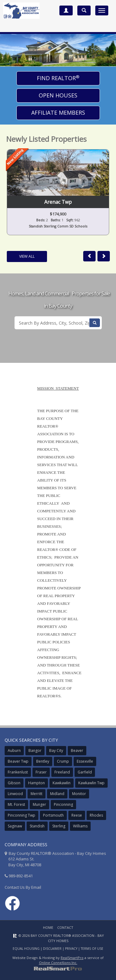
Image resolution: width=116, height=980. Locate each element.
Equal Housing (26, 949)
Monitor (79, 794)
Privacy (71, 949)
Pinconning (63, 804)
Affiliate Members (58, 113)
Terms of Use (92, 949)
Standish (37, 826)
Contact (65, 927)
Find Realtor (58, 78)
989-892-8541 (21, 876)
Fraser (41, 772)
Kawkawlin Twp (91, 783)
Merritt (37, 794)
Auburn (14, 750)
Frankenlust (18, 772)
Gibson (14, 783)
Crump (63, 761)
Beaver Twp (18, 761)
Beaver (77, 750)
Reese (77, 815)
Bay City (56, 750)
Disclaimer (52, 949)
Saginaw (15, 826)
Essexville (85, 761)
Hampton (37, 783)
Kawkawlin (62, 783)
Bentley (43, 761)
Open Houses (58, 95)
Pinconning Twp (21, 815)
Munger (39, 804)
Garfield (85, 772)
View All (27, 256)
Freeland (62, 772)
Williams (80, 826)
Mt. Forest (16, 804)
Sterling (59, 826)
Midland (57, 794)
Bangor (35, 750)
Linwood (15, 794)
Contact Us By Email (23, 887)
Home (48, 927)
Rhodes (96, 815)
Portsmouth (53, 815)
